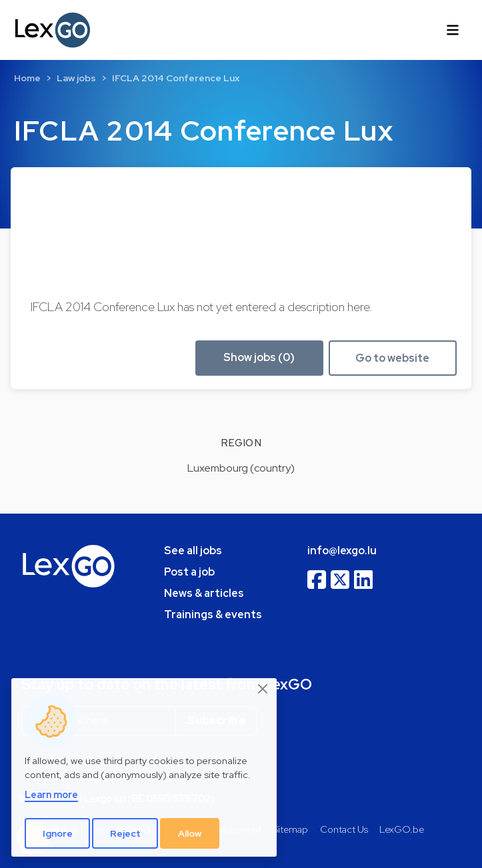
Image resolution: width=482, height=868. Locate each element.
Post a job (189, 572)
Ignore (58, 833)
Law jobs (76, 78)
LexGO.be (402, 829)
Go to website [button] (392, 358)
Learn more (51, 794)
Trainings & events (213, 615)
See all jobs (193, 551)
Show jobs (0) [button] (259, 357)
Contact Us (344, 829)
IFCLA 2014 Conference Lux (176, 78)
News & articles (204, 593)
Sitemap (290, 829)
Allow (190, 833)
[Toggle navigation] (453, 30)
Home (27, 78)
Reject (125, 833)
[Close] (263, 689)
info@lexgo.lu (342, 551)
